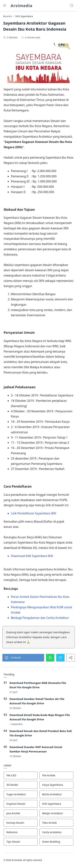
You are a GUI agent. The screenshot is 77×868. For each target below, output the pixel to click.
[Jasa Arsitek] (21, 813)
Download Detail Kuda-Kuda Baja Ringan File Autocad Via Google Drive (40, 717)
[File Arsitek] (56, 775)
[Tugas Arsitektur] (21, 794)
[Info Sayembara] (56, 804)
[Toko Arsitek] (56, 823)
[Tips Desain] (21, 842)
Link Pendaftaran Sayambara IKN (34, 513)
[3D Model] (21, 785)
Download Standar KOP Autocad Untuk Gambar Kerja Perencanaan (36, 749)
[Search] (72, 5)
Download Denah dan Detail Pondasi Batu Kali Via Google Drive (41, 733)
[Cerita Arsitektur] (56, 832)
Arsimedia (22, 5)
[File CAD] (21, 775)
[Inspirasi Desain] (21, 804)
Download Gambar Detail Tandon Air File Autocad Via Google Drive (37, 701)
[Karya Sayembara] (56, 785)
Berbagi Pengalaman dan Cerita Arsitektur (40, 618)
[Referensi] (21, 832)
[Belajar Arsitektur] (56, 813)
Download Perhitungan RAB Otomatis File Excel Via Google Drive (38, 685)
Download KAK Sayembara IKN (32, 556)
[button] (23, 658)
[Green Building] (56, 842)
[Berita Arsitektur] (56, 794)
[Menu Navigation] (5, 5)
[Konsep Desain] (21, 823)
